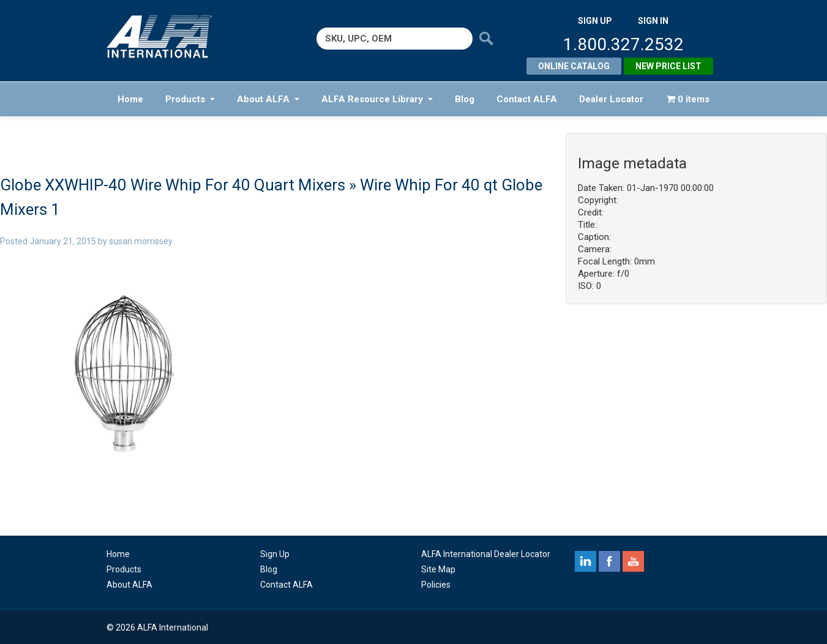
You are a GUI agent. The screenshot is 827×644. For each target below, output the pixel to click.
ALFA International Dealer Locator (486, 554)
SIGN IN (653, 21)
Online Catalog (574, 66)
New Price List (668, 66)
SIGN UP (595, 21)
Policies (436, 585)
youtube (633, 561)
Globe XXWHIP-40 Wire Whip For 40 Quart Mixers (173, 185)
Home (130, 99)
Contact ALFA (527, 99)
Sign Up (275, 554)
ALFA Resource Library (377, 99)
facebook (609, 561)
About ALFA (268, 99)
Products (190, 99)
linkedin (586, 561)
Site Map (438, 569)
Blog (465, 99)
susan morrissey (140, 241)
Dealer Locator (611, 99)
